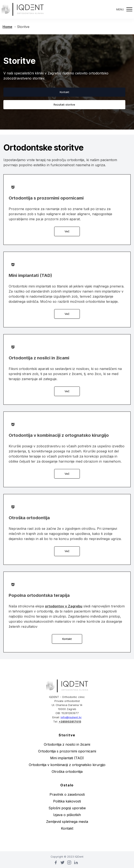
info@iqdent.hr (71, 717)
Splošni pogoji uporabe (67, 808)
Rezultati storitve (64, 105)
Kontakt (64, 92)
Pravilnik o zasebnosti (67, 794)
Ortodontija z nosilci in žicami (67, 744)
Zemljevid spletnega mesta (67, 822)
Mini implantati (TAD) (67, 758)
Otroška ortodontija (67, 772)
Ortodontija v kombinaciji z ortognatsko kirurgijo (67, 765)
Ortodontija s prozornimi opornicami (67, 751)
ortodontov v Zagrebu (64, 606)
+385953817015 (70, 722)
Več (67, 231)
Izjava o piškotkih (67, 815)
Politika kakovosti (67, 801)
